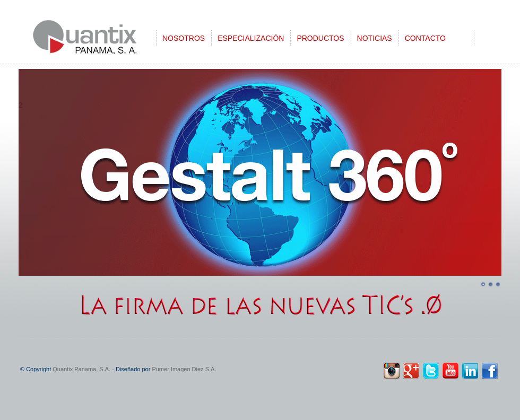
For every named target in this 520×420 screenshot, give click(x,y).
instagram (392, 371)
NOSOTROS (184, 38)
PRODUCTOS (320, 38)
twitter (431, 371)
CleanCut (98, 41)
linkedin (470, 371)
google (411, 371)
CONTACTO (425, 38)
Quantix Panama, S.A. (81, 369)
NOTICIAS (375, 38)
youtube (450, 371)
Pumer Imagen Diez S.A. (184, 369)
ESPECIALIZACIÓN (251, 38)
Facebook (490, 371)
